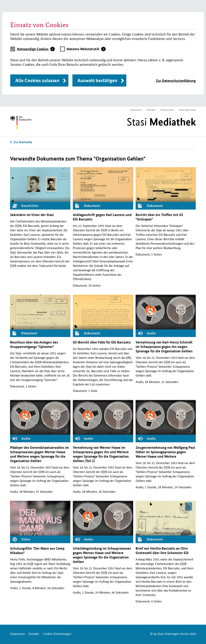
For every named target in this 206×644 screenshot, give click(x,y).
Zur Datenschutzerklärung (176, 81)
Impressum (136, 110)
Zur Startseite (23, 142)
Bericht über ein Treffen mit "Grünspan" (159, 217)
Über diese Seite (187, 110)
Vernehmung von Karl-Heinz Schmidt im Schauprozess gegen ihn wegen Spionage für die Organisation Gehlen (164, 347)
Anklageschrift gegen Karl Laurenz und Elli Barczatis (102, 217)
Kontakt (151, 110)
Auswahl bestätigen (97, 80)
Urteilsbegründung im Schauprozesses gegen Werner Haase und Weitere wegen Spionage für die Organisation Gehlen (102, 555)
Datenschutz (167, 110)
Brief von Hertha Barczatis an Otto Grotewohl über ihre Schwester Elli (162, 551)
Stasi (161, 122)
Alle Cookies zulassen (37, 80)
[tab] (36, 49)
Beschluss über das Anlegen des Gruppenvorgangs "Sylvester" (34, 344)
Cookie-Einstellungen (57, 634)
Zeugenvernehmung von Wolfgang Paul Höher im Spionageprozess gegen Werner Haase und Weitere (165, 452)
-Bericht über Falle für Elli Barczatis (102, 342)
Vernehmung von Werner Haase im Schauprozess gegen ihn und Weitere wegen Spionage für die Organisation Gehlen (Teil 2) (101, 454)
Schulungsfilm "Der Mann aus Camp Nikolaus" (37, 551)
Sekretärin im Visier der (32, 215)
